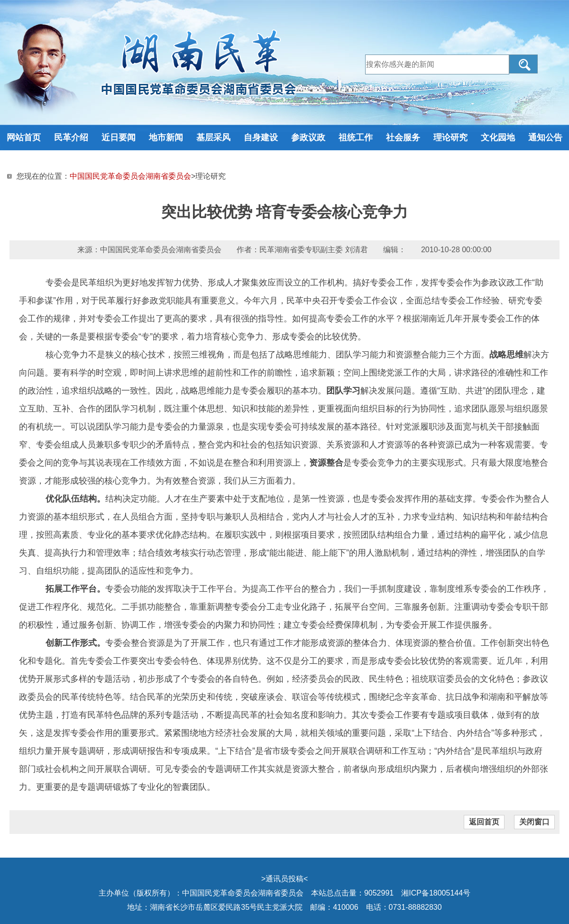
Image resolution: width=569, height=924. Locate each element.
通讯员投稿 (284, 879)
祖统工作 (356, 137)
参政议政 (308, 137)
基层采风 (213, 137)
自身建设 (261, 137)
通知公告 (545, 137)
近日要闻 (119, 137)
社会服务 (403, 137)
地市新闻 (166, 137)
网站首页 (24, 137)
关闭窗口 (534, 822)
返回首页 (484, 822)
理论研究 (450, 137)
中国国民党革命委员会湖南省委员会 (130, 176)
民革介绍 (71, 137)
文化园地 (498, 137)
